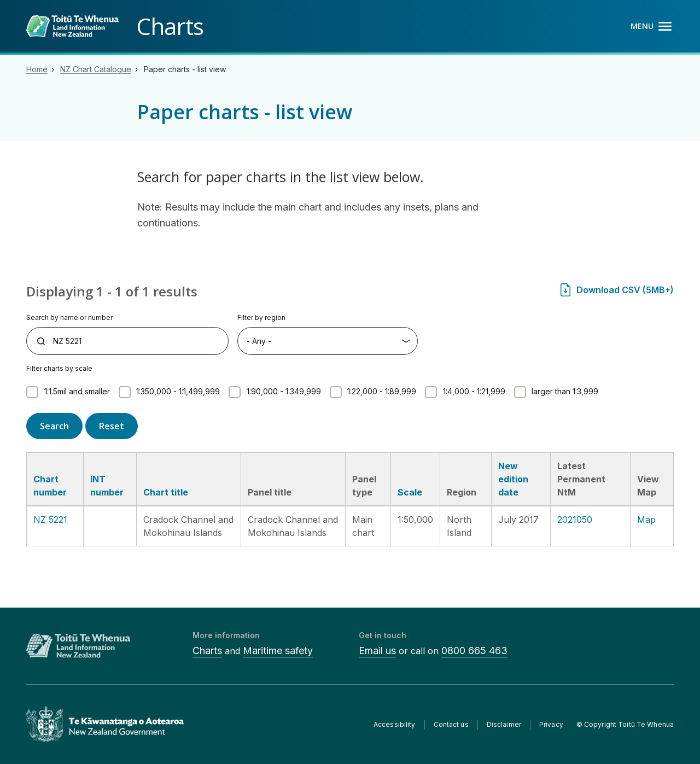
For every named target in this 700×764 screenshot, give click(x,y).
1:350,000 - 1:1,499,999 (178, 391)
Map (646, 520)
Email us (377, 651)
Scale (410, 492)
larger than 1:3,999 (565, 391)
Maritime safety (278, 651)
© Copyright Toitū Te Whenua (625, 724)
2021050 (575, 520)
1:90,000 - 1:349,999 (284, 391)
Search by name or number (69, 317)
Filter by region (261, 317)
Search (54, 426)
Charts (207, 651)
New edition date (513, 479)
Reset (112, 426)
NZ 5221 (50, 520)
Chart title (166, 492)
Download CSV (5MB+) (625, 290)
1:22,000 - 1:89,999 (382, 391)
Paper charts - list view (185, 69)
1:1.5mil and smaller (77, 391)
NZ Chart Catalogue (96, 69)
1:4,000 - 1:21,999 (474, 391)
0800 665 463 (474, 651)
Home (37, 69)
